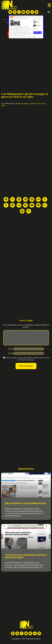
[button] (49, 5)
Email (10, 356)
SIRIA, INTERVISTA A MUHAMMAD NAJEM (25, 506)
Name (10, 352)
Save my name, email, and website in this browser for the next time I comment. (27, 362)
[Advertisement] (22, 62)
